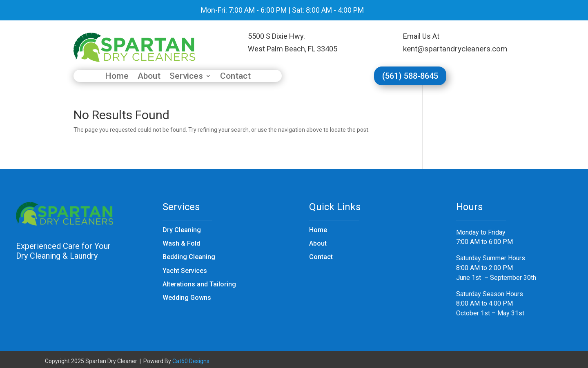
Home (117, 77)
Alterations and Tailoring (199, 284)
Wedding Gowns (187, 298)
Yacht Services (185, 271)
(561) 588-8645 (410, 76)
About (149, 77)
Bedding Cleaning (189, 257)
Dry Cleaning (182, 230)
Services (186, 77)
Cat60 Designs (191, 361)
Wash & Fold (181, 243)
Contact (235, 77)
